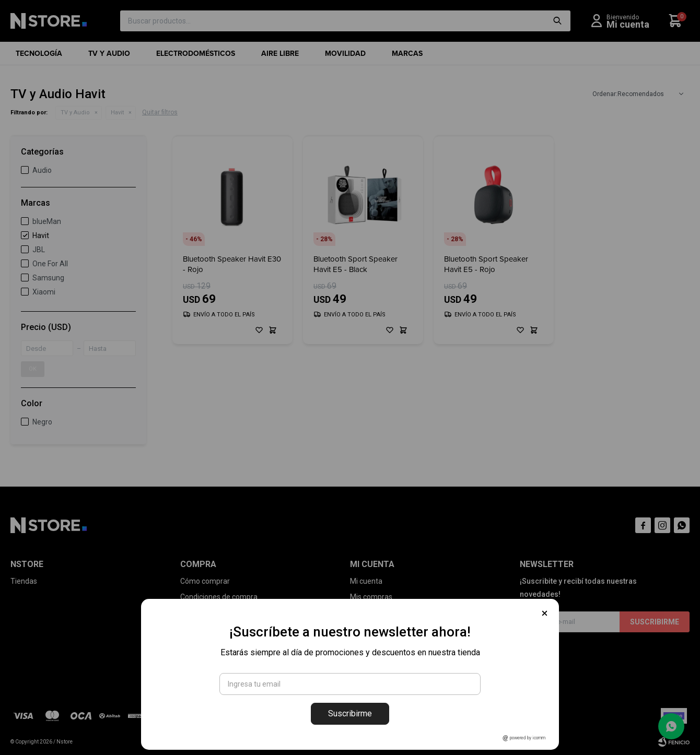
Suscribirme (350, 713)
